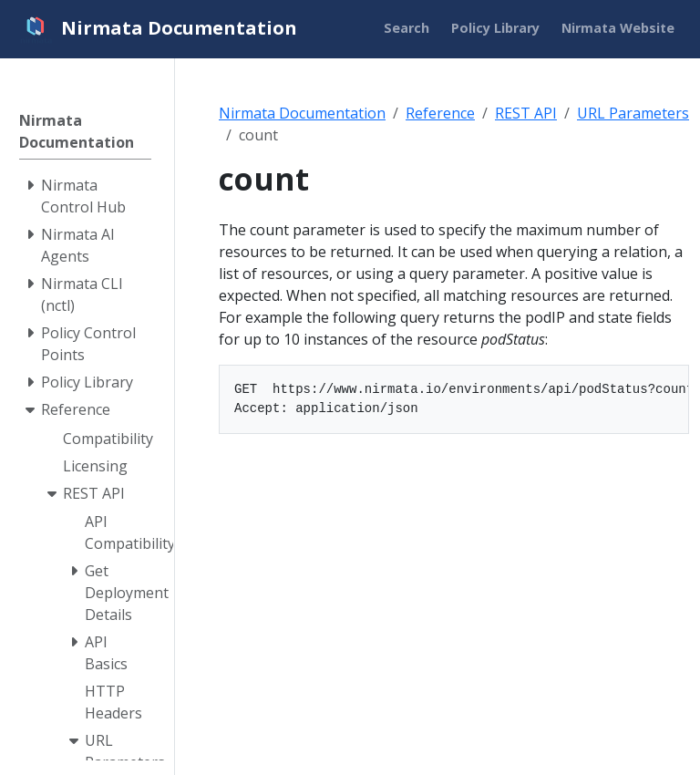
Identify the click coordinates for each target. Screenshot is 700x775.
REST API (526, 113)
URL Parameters (633, 113)
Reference (440, 113)
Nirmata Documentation (302, 113)
